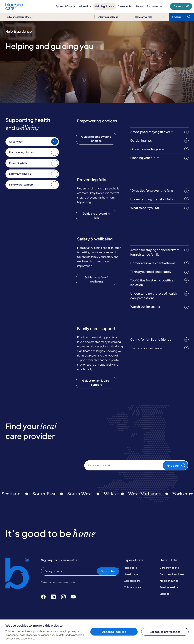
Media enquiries (169, 581)
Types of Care (66, 6)
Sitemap (165, 594)
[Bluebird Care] (14, 9)
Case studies (125, 6)
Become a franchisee (172, 574)
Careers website (169, 568)
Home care (130, 568)
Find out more (155, 6)
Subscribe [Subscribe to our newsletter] (108, 571)
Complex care (132, 581)
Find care (176, 465)
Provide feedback (170, 587)
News (140, 6)
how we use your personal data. (62, 582)
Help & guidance (105, 6)
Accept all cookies (114, 632)
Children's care (133, 587)
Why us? (85, 6)
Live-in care (131, 574)
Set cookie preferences (165, 632)
